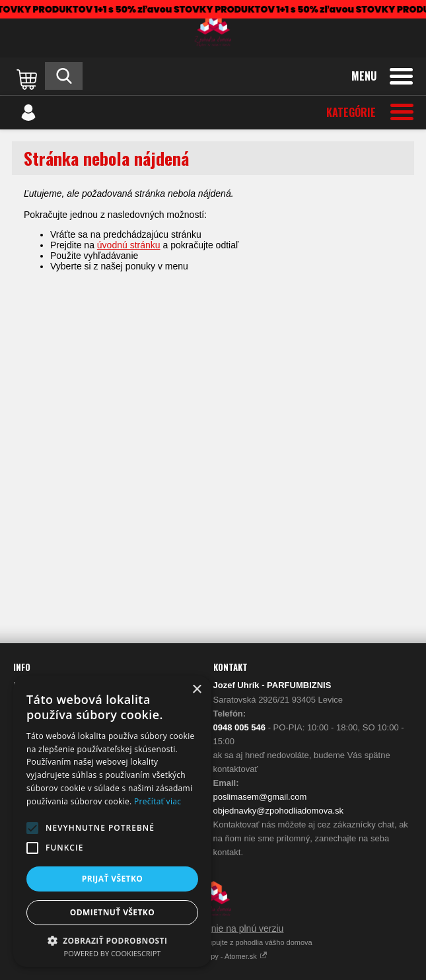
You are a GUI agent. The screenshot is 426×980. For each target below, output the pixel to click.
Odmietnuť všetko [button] (112, 912)
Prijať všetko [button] (113, 879)
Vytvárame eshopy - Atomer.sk (213, 956)
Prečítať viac (158, 801)
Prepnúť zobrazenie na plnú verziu (213, 928)
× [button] (196, 690)
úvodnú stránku (129, 245)
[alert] (112, 821)
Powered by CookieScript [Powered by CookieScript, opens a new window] (113, 953)
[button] (32, 828)
